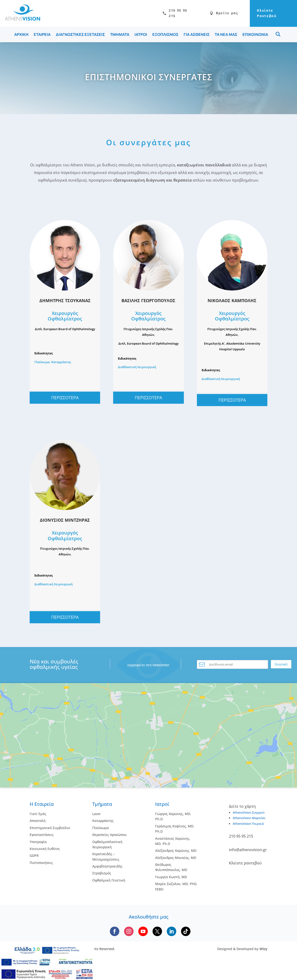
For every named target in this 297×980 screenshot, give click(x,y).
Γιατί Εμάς (38, 815)
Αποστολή (38, 822)
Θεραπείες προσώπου (109, 836)
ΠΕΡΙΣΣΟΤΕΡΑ (65, 399)
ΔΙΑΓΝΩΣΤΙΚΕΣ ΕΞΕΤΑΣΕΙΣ (80, 35)
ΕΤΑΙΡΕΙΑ (42, 35)
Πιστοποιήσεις (41, 864)
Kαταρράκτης (103, 822)
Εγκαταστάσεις (42, 836)
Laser (97, 815)
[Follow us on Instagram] (129, 933)
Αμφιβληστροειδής (107, 867)
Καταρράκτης (61, 363)
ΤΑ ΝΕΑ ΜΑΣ (226, 35)
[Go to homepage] (20, 20)
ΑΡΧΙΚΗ (21, 35)
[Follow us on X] (157, 933)
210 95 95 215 (159, 14)
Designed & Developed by (242, 950)
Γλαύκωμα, (43, 363)
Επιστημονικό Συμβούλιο (50, 829)
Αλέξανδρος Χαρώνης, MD (176, 852)
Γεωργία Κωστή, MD (171, 878)
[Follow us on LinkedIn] (172, 933)
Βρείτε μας (211, 14)
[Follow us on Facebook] (115, 933)
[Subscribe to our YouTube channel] (143, 933)
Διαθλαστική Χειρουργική (137, 368)
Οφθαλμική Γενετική (109, 881)
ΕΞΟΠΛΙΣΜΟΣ (165, 35)
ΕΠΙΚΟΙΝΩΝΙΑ (255, 35)
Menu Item (278, 35)
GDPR (34, 857)
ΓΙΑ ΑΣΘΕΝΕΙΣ (197, 35)
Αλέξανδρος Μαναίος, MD (176, 859)
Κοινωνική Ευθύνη (45, 850)
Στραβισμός (102, 874)
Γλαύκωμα (101, 829)
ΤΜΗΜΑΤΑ (120, 35)
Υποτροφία (38, 843)
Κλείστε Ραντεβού (261, 14)
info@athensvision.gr (248, 851)
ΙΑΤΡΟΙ (141, 35)
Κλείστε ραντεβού (245, 864)
